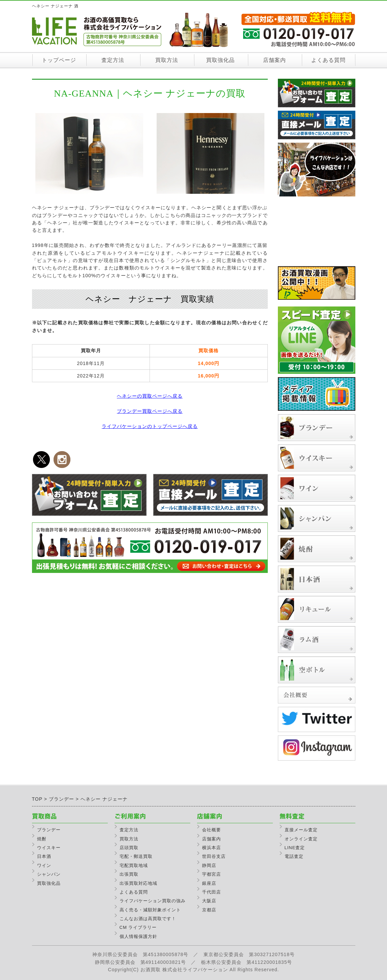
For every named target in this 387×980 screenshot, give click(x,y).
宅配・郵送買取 (136, 856)
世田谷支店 (214, 856)
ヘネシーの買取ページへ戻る (150, 396)
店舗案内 (275, 60)
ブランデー (49, 830)
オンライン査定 (301, 839)
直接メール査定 (301, 830)
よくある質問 (328, 60)
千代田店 (212, 892)
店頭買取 (129, 848)
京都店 (209, 910)
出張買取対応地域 (138, 883)
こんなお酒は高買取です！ (148, 919)
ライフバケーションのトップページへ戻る (150, 426)
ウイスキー (49, 848)
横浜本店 (212, 848)
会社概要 (212, 830)
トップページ (59, 60)
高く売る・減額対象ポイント (150, 910)
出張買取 (129, 874)
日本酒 (44, 856)
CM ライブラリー (138, 927)
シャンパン (49, 874)
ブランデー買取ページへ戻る (150, 411)
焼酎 (42, 839)
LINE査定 (295, 848)
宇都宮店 (212, 874)
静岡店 (209, 865)
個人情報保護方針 (138, 936)
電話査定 (294, 856)
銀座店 (209, 883)
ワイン (44, 865)
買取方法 (167, 60)
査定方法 (113, 60)
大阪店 (209, 901)
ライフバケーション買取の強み (153, 901)
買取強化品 (220, 60)
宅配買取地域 (134, 865)
